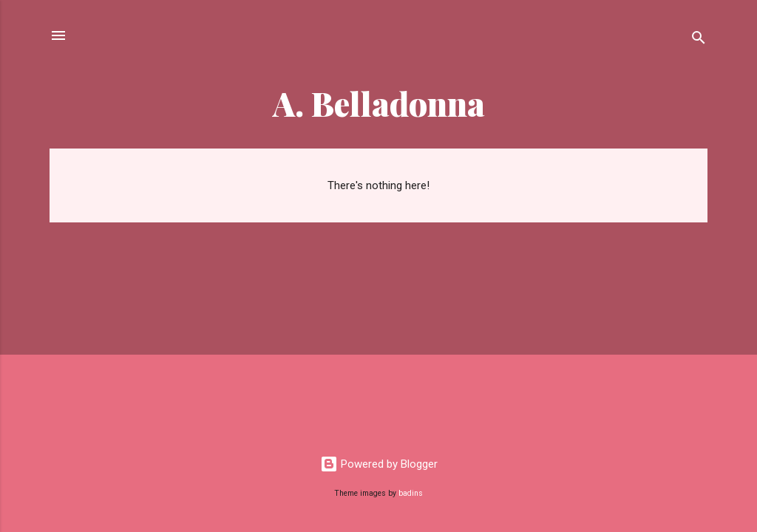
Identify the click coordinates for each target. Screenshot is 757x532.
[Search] (699, 40)
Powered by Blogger (379, 464)
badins (411, 493)
